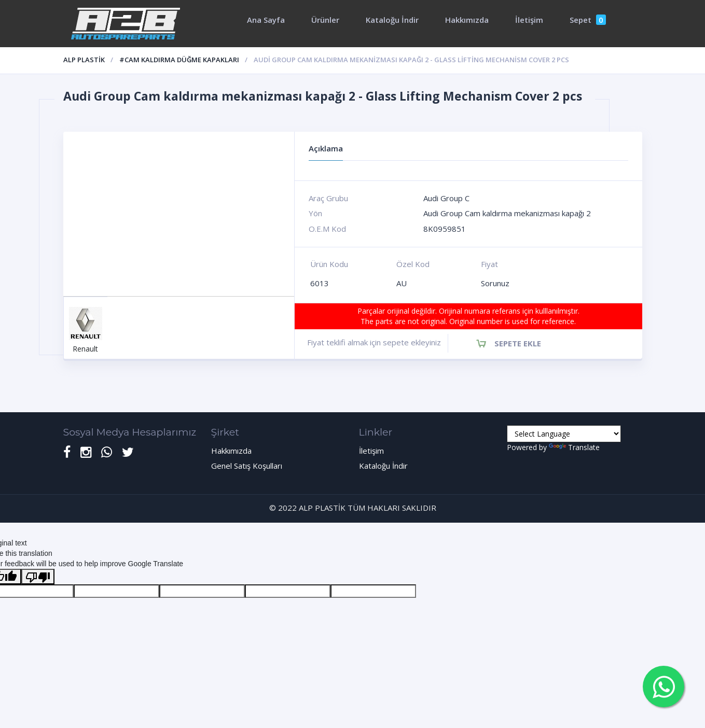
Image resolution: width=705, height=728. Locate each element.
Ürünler (325, 20)
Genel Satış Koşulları (247, 466)
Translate (574, 447)
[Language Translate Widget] (564, 434)
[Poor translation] (38, 577)
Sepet (588, 20)
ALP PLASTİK (84, 60)
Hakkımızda (467, 20)
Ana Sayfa (266, 20)
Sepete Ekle (518, 343)
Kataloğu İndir (392, 20)
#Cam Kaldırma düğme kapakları (179, 60)
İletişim (529, 20)
